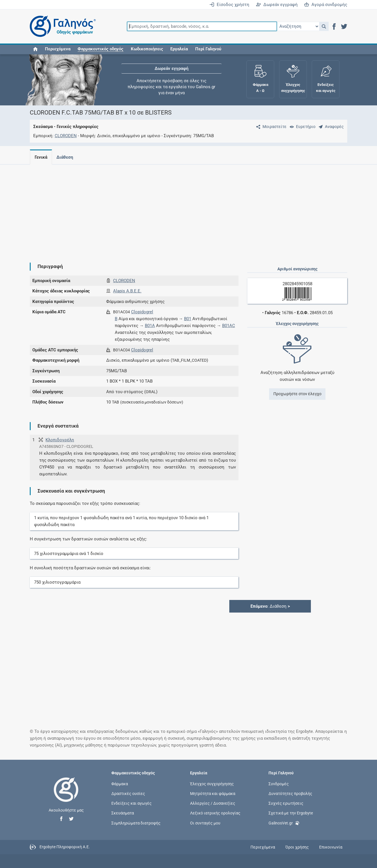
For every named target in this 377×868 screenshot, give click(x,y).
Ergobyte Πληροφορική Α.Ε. (65, 847)
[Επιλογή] (298, 26)
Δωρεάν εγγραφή (277, 5)
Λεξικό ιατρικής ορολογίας (215, 813)
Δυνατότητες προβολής (290, 794)
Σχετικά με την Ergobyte (291, 813)
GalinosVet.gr (284, 822)
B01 (188, 319)
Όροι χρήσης (297, 847)
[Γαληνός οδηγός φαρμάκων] (61, 26)
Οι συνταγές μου (205, 823)
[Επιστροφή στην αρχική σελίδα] (66, 796)
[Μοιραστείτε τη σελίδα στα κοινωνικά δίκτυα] (270, 127)
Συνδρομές (279, 784)
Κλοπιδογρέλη (60, 440)
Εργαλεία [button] (179, 49)
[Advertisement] (163, 209)
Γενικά (41, 157)
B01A (150, 326)
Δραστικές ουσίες (128, 794)
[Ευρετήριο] (301, 127)
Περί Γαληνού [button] (208, 49)
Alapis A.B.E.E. (127, 291)
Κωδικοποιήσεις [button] (147, 49)
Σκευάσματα (123, 813)
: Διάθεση (270, 606)
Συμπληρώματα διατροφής (136, 823)
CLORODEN (66, 136)
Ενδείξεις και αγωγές (132, 803)
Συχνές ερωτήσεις (286, 803)
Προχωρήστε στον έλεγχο (297, 394)
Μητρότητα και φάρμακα (213, 794)
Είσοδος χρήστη (229, 5)
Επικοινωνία (331, 847)
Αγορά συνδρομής (326, 5)
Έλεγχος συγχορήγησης (212, 784)
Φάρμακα (120, 784)
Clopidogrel (142, 312)
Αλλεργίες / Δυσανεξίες (213, 803)
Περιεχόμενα (58, 49)
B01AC (229, 326)
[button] (324, 26)
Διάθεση (66, 157)
